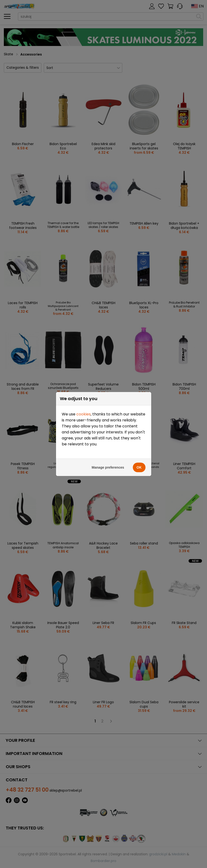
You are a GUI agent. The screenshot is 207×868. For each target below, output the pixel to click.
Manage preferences (108, 462)
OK (139, 462)
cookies (84, 408)
